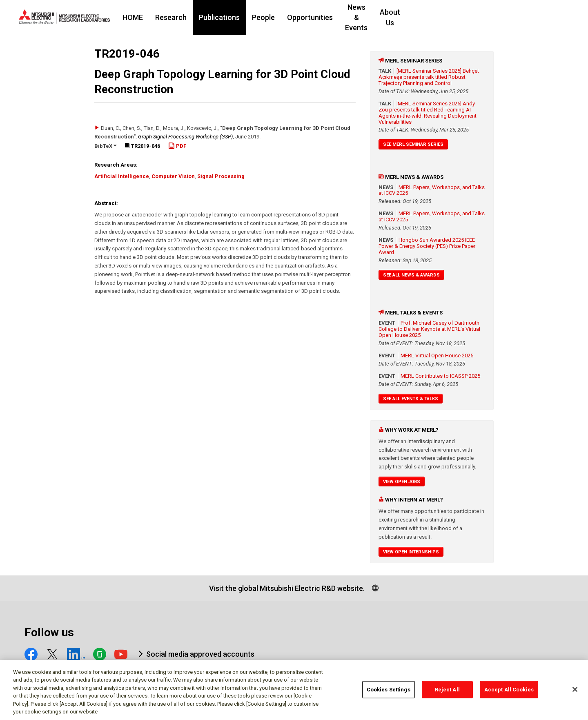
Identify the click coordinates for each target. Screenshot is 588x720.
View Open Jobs (402, 482)
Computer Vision (173, 176)
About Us (471, 17)
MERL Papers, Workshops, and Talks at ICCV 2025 (432, 190)
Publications (269, 17)
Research (221, 17)
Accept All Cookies (509, 693)
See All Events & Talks (411, 399)
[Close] (575, 693)
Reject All (447, 693)
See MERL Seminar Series (413, 144)
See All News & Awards (411, 275)
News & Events (419, 17)
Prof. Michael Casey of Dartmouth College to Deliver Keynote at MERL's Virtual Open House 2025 (429, 329)
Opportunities (360, 17)
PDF (177, 146)
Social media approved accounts (200, 654)
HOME (183, 17)
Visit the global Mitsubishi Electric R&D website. (287, 588)
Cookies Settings (389, 693)
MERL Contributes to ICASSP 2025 (440, 376)
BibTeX (105, 146)
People (313, 17)
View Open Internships (411, 552)
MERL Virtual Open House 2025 (437, 356)
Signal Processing (221, 176)
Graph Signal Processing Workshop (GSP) (185, 137)
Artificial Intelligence (122, 176)
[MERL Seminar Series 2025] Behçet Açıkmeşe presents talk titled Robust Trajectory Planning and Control (429, 77)
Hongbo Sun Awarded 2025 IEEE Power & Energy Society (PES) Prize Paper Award (427, 246)
